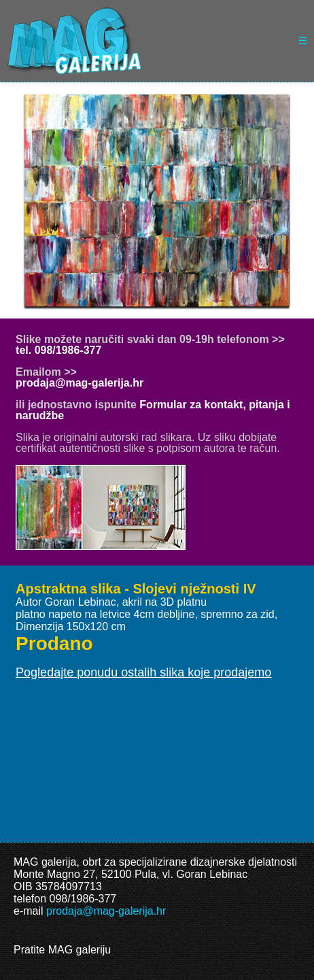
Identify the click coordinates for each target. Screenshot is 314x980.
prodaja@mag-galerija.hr (80, 383)
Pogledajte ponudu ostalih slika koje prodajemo (143, 672)
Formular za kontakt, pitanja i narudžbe (153, 410)
